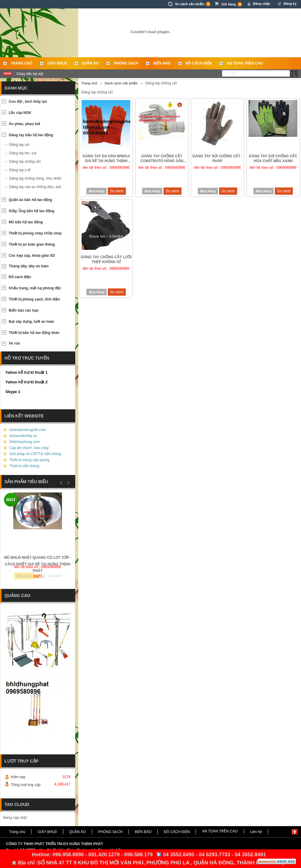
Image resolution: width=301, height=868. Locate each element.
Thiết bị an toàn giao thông (32, 244)
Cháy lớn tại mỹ (30, 74)
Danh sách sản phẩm (121, 83)
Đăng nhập (261, 4)
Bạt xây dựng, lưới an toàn (31, 322)
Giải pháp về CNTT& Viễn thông (35, 454)
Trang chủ (21, 63)
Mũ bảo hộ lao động (26, 222)
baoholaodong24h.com (28, 430)
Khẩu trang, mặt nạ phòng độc (35, 288)
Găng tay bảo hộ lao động (31, 135)
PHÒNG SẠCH (126, 63)
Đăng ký (290, 4)
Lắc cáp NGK (20, 113)
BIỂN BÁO (162, 63)
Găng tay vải (19, 145)
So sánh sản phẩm (193, 4)
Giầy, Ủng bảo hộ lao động (31, 211)
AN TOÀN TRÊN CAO (245, 63)
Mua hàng (96, 191)
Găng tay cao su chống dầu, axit (35, 187)
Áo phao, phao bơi (24, 124)
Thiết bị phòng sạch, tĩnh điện (34, 299)
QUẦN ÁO (90, 63)
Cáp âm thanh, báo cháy (29, 448)
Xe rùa (14, 343)
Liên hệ (256, 832)
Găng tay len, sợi (23, 153)
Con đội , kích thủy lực (28, 102)
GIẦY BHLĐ (57, 63)
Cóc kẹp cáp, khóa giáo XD (32, 256)
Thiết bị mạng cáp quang (29, 460)
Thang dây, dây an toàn (29, 266)
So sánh (117, 191)
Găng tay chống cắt (25, 162)
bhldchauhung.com (25, 442)
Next (67, 483)
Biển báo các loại (24, 310)
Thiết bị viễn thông (24, 466)
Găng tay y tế (20, 170)
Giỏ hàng (232, 4)
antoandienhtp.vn (23, 436)
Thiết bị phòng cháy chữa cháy (35, 233)
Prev (61, 483)
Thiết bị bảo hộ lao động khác (34, 333)
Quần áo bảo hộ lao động (30, 200)
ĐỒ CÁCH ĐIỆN (199, 63)
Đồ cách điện (20, 277)
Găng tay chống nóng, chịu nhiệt (35, 178)
